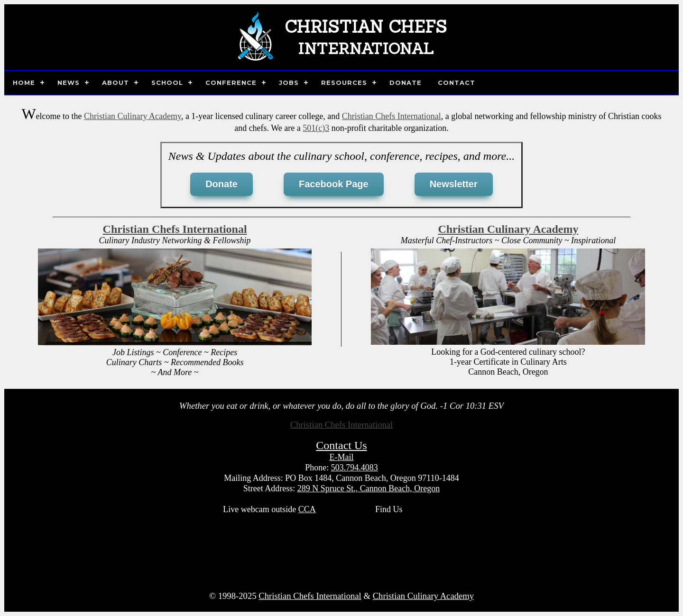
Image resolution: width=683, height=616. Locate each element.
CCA (307, 509)
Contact (457, 83)
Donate (406, 83)
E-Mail (342, 457)
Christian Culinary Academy (133, 116)
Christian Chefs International (392, 116)
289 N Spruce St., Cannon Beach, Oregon (369, 488)
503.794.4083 (355, 468)
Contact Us (341, 445)
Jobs (289, 83)
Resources (344, 83)
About (115, 83)
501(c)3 (316, 128)
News (69, 83)
